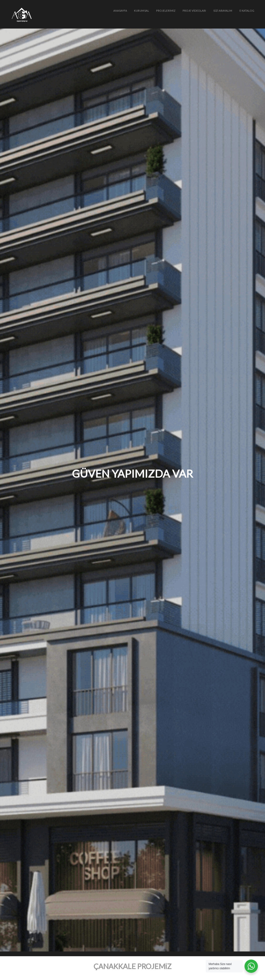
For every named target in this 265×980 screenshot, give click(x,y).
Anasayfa (120, 11)
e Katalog (247, 11)
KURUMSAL (142, 11)
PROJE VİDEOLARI (194, 11)
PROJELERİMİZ (166, 11)
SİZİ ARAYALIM (223, 11)
